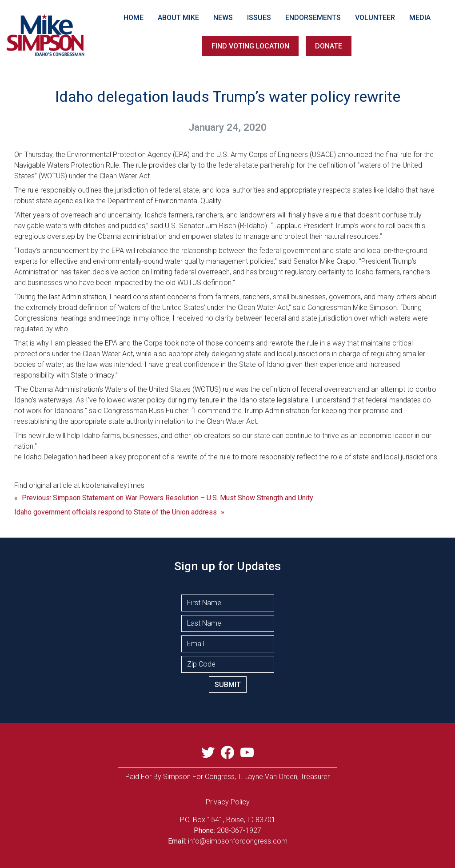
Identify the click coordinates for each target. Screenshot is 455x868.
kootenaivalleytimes (113, 485)
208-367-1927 (239, 830)
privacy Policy (228, 802)
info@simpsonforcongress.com (238, 841)
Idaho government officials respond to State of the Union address (116, 512)
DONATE (329, 46)
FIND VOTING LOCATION (250, 46)
